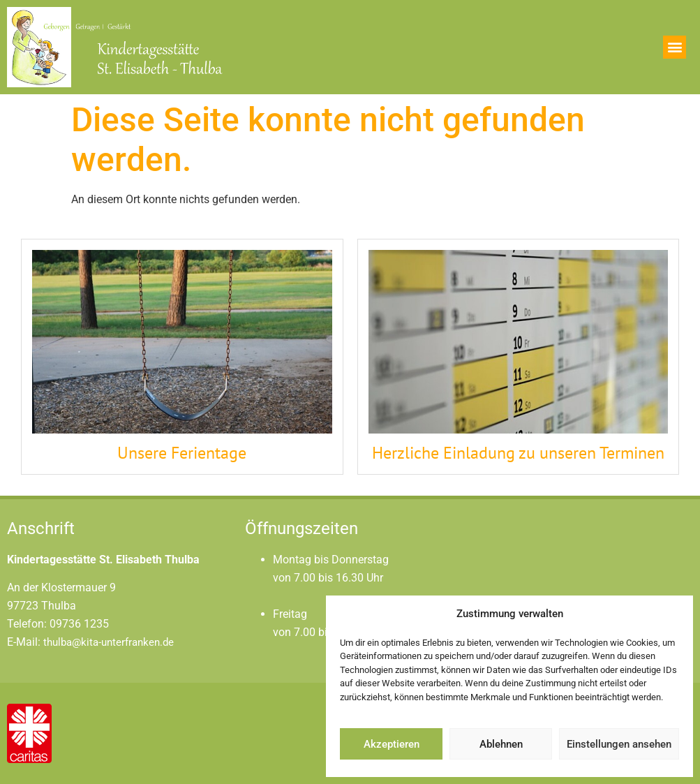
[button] (675, 47)
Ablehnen (501, 744)
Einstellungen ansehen (619, 744)
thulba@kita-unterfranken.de (109, 642)
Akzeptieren (392, 744)
